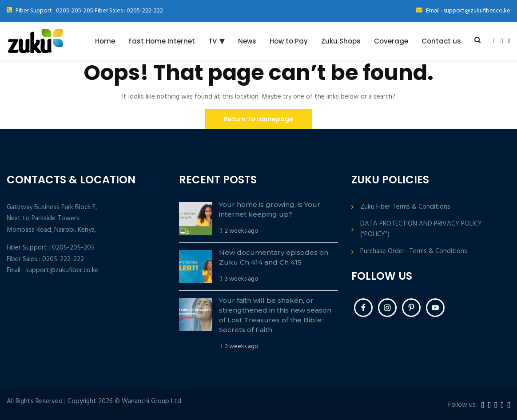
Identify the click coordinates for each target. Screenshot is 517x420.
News (247, 41)
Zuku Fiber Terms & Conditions (405, 207)
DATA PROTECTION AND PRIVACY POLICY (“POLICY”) (421, 229)
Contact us (441, 41)
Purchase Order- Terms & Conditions (414, 252)
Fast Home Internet (162, 41)
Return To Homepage (258, 119)
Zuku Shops (341, 41)
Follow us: (463, 405)
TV (213, 41)
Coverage (391, 41)
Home (105, 41)
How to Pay (289, 41)
